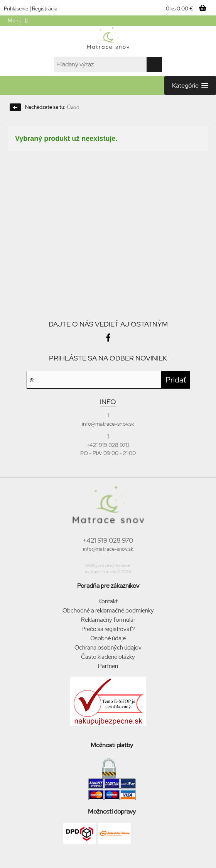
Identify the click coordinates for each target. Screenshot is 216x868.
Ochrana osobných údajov (108, 648)
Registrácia (45, 9)
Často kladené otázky (108, 657)
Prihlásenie (16, 9)
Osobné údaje (108, 638)
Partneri (108, 666)
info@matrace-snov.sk (108, 549)
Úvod (73, 107)
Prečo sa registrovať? (108, 629)
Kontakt (108, 601)
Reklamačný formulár (108, 620)
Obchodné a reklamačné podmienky (108, 611)
